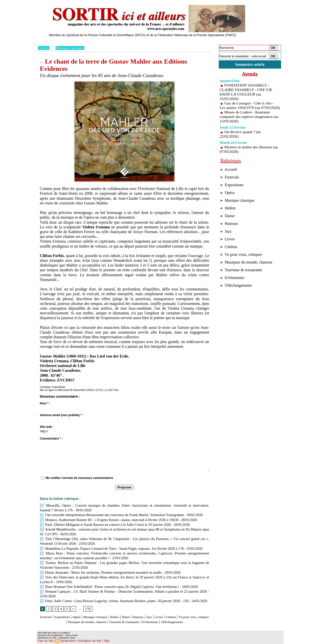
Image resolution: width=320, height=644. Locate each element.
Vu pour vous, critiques (243, 268)
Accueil (44, 48)
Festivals (47, 612)
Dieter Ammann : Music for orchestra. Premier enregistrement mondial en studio (99, 569)
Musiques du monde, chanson (109, 617)
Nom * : (45, 403)
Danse (142, 612)
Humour (157, 612)
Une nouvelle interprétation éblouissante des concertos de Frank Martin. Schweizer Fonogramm (110, 514)
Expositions (67, 612)
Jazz (170, 612)
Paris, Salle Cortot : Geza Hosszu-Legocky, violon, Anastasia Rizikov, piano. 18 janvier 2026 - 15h (112, 596)
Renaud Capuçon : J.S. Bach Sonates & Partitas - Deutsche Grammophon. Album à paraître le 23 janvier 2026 (123, 587)
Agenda (250, 74)
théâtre (129, 612)
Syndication (66, 641)
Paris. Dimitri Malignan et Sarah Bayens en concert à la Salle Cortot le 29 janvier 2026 (103, 523)
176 (87, 604)
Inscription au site (86, 641)
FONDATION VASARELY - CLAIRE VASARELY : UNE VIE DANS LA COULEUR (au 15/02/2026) (247, 93)
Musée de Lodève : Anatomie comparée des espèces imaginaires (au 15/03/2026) (247, 122)
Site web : (47, 427)
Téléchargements (125, 622)
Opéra (84, 612)
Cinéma (195, 612)
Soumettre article (250, 65)
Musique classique (71, 48)
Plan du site (45, 641)
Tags (102, 641)
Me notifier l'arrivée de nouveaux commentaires (79, 478)
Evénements (186, 617)
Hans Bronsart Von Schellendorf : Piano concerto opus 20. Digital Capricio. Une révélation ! (107, 583)
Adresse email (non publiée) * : (62, 415)
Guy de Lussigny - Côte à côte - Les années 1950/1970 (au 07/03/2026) (248, 108)
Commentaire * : (51, 439)
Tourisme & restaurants (155, 617)
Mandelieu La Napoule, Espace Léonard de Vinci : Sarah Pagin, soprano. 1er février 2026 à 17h (109, 546)
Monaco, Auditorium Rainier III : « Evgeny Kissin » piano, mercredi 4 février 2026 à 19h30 (107, 519)
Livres (181, 612)
